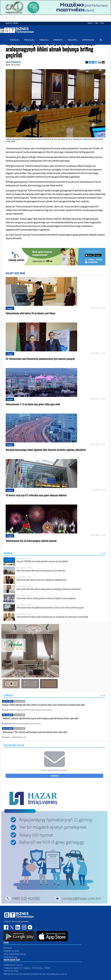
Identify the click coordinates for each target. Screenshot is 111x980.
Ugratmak (54, 776)
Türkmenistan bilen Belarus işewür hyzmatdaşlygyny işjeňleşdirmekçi (41, 580)
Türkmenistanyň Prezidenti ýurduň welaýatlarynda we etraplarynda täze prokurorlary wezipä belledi (52, 617)
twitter (12, 927)
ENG (90, 23)
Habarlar (8, 553)
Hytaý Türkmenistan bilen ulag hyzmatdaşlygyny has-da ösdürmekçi (41, 570)
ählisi (103, 553)
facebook (6, 927)
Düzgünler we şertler (11, 951)
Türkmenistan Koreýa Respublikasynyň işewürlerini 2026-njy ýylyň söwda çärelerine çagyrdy (50, 607)
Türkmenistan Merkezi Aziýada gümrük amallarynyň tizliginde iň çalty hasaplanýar (46, 598)
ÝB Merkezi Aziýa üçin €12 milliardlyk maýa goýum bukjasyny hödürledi (36, 495)
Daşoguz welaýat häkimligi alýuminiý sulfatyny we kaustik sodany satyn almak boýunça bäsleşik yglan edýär (44, 705)
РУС (102, 23)
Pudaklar (44, 40)
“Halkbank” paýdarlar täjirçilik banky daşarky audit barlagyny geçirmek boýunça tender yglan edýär (40, 718)
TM (96, 23)
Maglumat (73, 40)
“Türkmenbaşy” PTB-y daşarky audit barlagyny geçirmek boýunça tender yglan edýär (35, 732)
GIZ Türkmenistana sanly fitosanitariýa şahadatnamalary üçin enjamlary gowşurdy (40, 359)
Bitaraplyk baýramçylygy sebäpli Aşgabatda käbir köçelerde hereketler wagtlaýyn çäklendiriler (46, 450)
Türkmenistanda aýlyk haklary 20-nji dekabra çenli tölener (30, 313)
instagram (24, 927)
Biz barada (8, 948)
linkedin (18, 927)
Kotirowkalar (88, 40)
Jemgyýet (10, 308)
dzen (29, 927)
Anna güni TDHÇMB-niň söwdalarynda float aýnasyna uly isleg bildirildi (42, 561)
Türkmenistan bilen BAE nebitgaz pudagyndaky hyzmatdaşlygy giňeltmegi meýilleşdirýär (49, 589)
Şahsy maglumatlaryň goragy (15, 954)
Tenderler (8, 695)
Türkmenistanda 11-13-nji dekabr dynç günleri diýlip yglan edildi (33, 404)
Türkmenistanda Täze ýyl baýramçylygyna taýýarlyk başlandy (31, 541)
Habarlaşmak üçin (10, 957)
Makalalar (30, 40)
